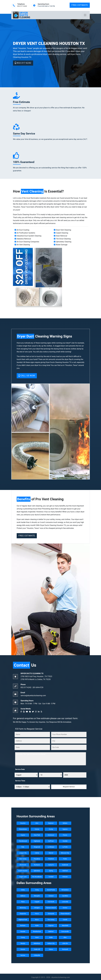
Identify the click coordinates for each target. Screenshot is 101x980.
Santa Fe (51, 865)
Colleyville (37, 955)
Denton (65, 908)
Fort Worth (51, 902)
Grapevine (23, 914)
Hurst (37, 937)
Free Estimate (80, 5)
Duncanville (65, 931)
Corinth (65, 920)
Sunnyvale (51, 914)
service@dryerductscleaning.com (33, 696)
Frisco (37, 914)
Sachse (23, 955)
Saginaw (51, 925)
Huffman (51, 841)
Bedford (51, 931)
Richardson (65, 890)
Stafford (65, 871)
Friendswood (23, 841)
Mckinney (23, 908)
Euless (51, 949)
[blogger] (30, 712)
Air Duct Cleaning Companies (28, 242)
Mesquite (37, 896)
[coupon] (37, 278)
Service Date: (20, 769)
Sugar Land (23, 877)
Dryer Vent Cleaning (63, 230)
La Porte (65, 847)
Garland (51, 896)
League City (23, 853)
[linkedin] (39, 712)
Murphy (23, 943)
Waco (37, 920)
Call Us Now (27, 376)
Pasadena (37, 859)
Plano (23, 902)
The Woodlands (37, 877)
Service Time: (20, 781)
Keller (51, 937)
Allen (65, 937)
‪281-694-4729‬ (38, 687)
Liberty (37, 853)
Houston (23, 823)
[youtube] (27, 712)
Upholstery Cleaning (64, 242)
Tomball (51, 877)
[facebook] (22, 712)
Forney (23, 937)
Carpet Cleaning (62, 233)
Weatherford (37, 931)
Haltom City (51, 943)
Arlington (37, 908)
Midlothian (37, 943)
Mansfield (65, 925)
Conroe (37, 829)
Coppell (37, 902)
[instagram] (36, 712)
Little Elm (65, 943)
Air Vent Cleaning (23, 245)
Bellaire (65, 823)
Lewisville (65, 902)
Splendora (37, 871)
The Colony (51, 920)
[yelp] (42, 712)
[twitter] (33, 712)
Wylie (37, 925)
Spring (51, 871)
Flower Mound (65, 914)
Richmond (23, 865)
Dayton (23, 835)
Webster (65, 877)
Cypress (65, 829)
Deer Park (37, 835)
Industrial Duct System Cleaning (29, 236)
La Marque (51, 847)
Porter (65, 859)
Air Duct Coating (23, 230)
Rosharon (37, 865)
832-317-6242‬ (22, 6)
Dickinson (51, 835)
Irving (37, 890)
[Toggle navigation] (85, 15)
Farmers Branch (51, 908)
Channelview (23, 829)
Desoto (23, 949)
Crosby (51, 829)
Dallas (23, 890)
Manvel (51, 853)
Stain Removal (62, 236)
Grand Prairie (51, 890)
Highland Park (23, 920)
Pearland (51, 859)
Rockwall (65, 949)
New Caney (23, 859)
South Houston (23, 871)
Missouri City (65, 853)
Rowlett (23, 931)
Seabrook (65, 865)
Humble (65, 841)
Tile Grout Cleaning (63, 239)
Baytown (51, 823)
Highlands (37, 841)
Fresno (65, 835)
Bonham (23, 925)
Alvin (37, 823)
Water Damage (62, 245)
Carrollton (65, 896)
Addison (23, 896)
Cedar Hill (37, 949)
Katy (23, 847)
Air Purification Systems (26, 233)
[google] (24, 712)
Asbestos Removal (24, 239)
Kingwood (37, 847)
